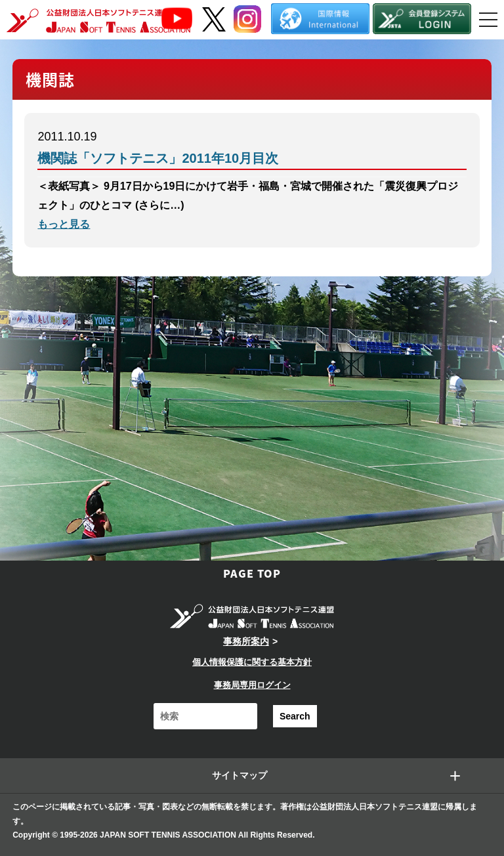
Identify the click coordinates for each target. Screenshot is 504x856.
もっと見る (64, 224)
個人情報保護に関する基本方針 (252, 662)
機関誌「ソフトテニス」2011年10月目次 (158, 158)
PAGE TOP (252, 573)
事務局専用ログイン (252, 685)
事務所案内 (246, 641)
